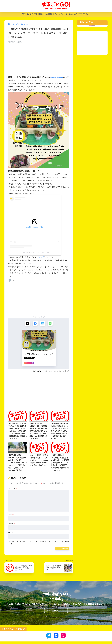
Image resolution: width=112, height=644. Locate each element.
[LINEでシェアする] (50, 323)
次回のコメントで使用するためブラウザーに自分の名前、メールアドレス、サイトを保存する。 (40, 543)
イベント (60, 371)
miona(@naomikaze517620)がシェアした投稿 (35, 252)
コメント (13, 489)
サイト (11, 533)
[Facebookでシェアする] (35, 323)
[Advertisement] (39, 60)
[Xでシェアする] (27, 323)
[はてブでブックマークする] (43, 323)
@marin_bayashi (57, 77)
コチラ (42, 257)
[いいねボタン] (10, 280)
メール (12, 524)
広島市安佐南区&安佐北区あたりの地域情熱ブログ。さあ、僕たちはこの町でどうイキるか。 (56, 14)
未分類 (67, 371)
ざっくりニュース (49, 371)
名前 (11, 515)
